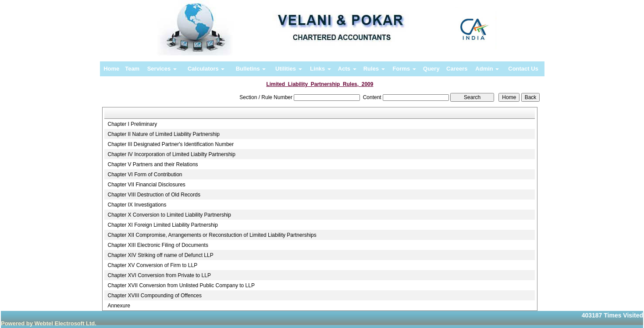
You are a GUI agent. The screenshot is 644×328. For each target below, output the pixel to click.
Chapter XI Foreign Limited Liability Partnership (162, 225)
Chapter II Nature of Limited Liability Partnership (163, 134)
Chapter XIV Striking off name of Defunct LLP (160, 255)
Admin (487, 69)
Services (162, 69)
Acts (347, 69)
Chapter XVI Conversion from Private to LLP (159, 275)
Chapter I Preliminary (132, 124)
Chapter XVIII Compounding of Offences (155, 296)
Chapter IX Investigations (137, 205)
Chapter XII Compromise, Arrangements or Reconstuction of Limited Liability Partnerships (212, 235)
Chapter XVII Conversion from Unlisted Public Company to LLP (181, 285)
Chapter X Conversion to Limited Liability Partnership (169, 215)
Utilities (289, 69)
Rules (374, 69)
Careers (457, 69)
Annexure (119, 306)
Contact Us (523, 69)
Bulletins (251, 69)
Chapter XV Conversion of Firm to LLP (152, 265)
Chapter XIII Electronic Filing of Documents (158, 245)
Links (320, 69)
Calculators (206, 69)
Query (431, 69)
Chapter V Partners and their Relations (153, 164)
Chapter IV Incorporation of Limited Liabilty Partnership (171, 154)
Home (111, 69)
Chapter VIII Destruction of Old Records (154, 195)
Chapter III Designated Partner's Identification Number (171, 144)
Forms (404, 69)
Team (132, 69)
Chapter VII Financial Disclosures (146, 185)
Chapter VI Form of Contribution (145, 175)
